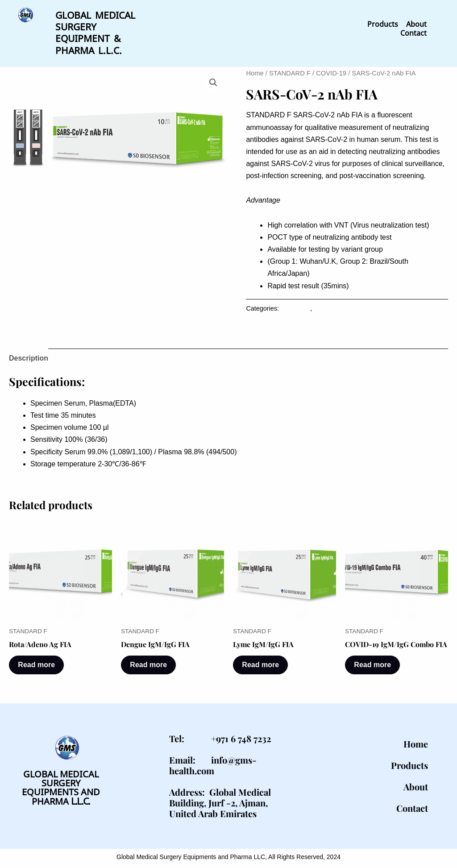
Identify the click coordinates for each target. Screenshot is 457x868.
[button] (213, 81)
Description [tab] (29, 356)
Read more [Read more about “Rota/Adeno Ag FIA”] (37, 663)
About (416, 24)
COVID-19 (331, 71)
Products (383, 24)
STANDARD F (290, 71)
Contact (413, 33)
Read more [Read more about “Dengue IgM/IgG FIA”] (149, 663)
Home (255, 71)
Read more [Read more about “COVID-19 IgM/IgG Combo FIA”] (373, 663)
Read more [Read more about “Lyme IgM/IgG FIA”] (261, 663)
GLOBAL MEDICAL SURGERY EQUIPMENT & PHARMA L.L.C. (95, 32)
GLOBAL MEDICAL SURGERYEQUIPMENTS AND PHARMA (61, 786)
